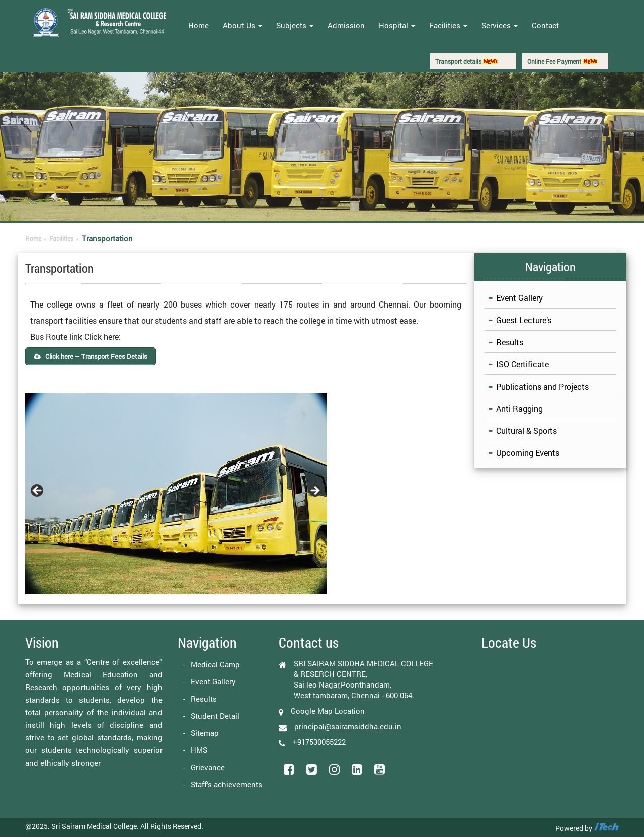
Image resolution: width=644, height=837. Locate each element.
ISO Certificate (522, 364)
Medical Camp (215, 664)
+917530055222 (319, 742)
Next (314, 491)
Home (198, 25)
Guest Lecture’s (524, 320)
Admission (346, 25)
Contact (545, 25)
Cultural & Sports (527, 431)
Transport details (466, 61)
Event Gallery (519, 298)
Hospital (397, 25)
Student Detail (215, 716)
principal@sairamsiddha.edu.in (348, 726)
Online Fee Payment (562, 61)
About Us (243, 25)
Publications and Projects (542, 386)
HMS (199, 750)
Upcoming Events (528, 453)
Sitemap (205, 733)
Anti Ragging (519, 408)
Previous (38, 491)
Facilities (448, 25)
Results (510, 342)
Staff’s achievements (226, 784)
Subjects (295, 25)
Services (500, 25)
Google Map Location (328, 711)
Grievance (208, 767)
